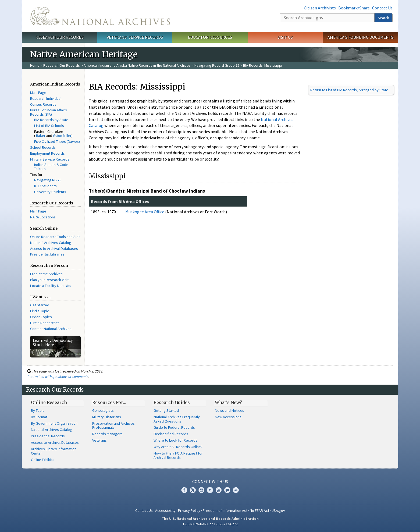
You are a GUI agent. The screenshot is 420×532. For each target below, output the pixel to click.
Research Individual (46, 98)
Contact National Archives (51, 329)
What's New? (228, 402)
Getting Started (166, 410)
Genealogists (103, 410)
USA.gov (278, 510)
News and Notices (229, 410)
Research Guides (172, 402)
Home (35, 65)
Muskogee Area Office (145, 212)
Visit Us (285, 37)
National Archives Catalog (51, 243)
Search (383, 18)
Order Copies (41, 317)
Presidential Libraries (47, 254)
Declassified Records (171, 434)
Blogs (227, 490)
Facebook (184, 490)
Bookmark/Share (354, 8)
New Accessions (228, 417)
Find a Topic (40, 311)
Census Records (43, 104)
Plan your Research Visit (49, 280)
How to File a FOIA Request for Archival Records (178, 455)
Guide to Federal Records (174, 427)
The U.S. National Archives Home (100, 16)
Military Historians (107, 417)
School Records (43, 147)
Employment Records (47, 153)
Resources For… (109, 402)
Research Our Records (60, 37)
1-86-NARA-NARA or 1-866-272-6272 (210, 524)
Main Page (38, 93)
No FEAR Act (259, 510)
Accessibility (165, 510)
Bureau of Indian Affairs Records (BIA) (49, 112)
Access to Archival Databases (54, 249)
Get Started (40, 305)
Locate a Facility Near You (51, 286)
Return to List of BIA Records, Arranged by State (349, 90)
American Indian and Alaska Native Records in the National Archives (137, 65)
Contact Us (382, 8)
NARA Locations (43, 217)
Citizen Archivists (320, 8)
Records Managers (107, 434)
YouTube (219, 490)
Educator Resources (210, 37)
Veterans (99, 440)
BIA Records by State (51, 120)
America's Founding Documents (360, 37)
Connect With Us (210, 481)
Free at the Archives (46, 274)
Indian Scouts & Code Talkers (51, 167)
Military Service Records (50, 159)
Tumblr (210, 490)
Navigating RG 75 (48, 180)
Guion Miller (62, 136)
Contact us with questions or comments (58, 377)
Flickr (236, 490)
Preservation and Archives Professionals (113, 425)
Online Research (49, 402)
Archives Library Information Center (54, 451)
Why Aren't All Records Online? (178, 447)
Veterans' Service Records (135, 37)
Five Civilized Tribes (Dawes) (57, 141)
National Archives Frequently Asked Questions (177, 419)
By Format (39, 417)
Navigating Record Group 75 (217, 65)
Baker (41, 136)
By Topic (38, 410)
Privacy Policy (189, 510)
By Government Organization (54, 423)
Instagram (201, 490)
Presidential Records (48, 436)
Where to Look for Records (175, 440)
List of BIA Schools (49, 126)
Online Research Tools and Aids (55, 237)
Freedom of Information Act (225, 510)
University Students (50, 192)
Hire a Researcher (45, 323)
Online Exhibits (43, 460)
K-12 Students (45, 186)
